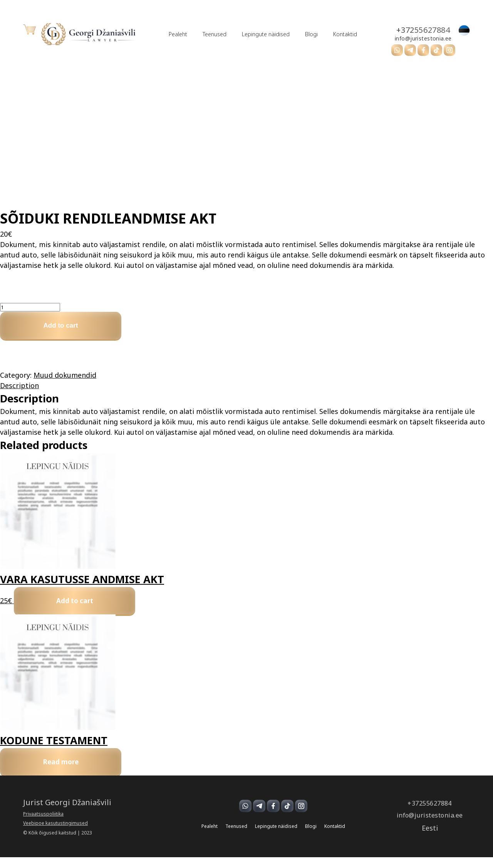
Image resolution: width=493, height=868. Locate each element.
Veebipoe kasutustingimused (55, 834)
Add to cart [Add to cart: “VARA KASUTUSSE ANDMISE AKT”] (80, 606)
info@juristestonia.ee (402, 39)
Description (19, 389)
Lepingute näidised (246, 34)
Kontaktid (325, 34)
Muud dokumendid (65, 378)
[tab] (246, 389)
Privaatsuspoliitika (43, 825)
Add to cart (66, 327)
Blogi (292, 34)
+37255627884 (402, 30)
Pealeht (158, 34)
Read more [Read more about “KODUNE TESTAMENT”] (67, 771)
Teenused (195, 34)
